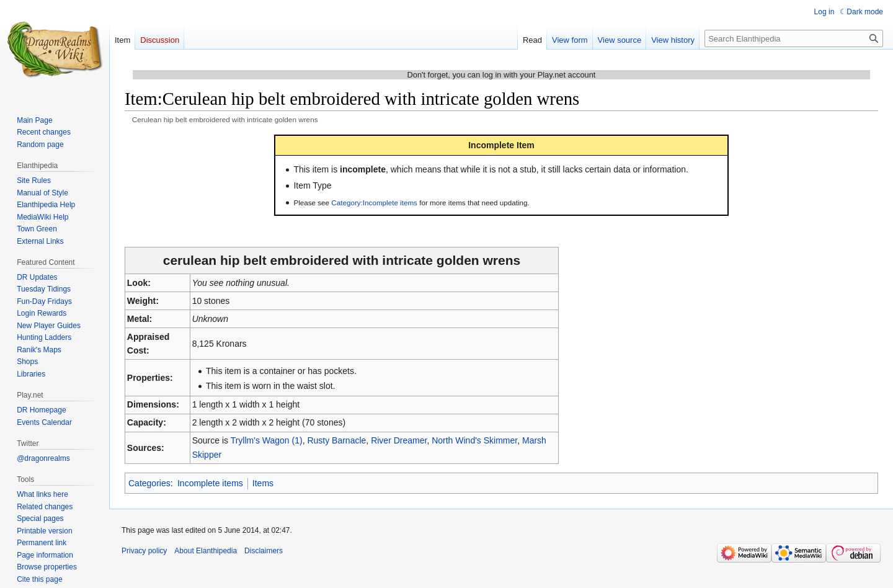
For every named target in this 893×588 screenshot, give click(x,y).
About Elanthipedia (206, 551)
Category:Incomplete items (374, 203)
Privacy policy (144, 551)
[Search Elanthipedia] (794, 38)
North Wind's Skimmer (474, 440)
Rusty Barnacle (336, 440)
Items (263, 483)
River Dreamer (399, 440)
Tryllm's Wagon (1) (267, 440)
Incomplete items (210, 483)
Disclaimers (264, 551)
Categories (149, 483)
